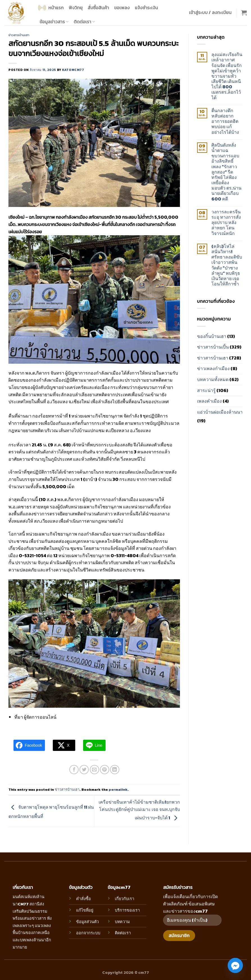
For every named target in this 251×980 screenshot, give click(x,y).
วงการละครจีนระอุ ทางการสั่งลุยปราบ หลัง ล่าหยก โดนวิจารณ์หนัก (226, 223)
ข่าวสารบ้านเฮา (19, 35)
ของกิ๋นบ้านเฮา (212, 336)
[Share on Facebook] (74, 770)
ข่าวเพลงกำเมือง (213, 368)
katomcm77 (73, 70)
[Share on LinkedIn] (115, 770)
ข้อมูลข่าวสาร (54, 22)
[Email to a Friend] (94, 770)
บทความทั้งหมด (213, 379)
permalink (118, 789)
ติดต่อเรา (85, 22)
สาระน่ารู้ (206, 390)
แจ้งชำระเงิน (146, 8)
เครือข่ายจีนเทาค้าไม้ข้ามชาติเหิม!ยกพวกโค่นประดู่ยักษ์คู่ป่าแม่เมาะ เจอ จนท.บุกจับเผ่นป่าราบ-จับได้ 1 (139, 810)
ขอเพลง (122, 8)
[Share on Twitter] (84, 770)
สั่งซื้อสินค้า (98, 8)
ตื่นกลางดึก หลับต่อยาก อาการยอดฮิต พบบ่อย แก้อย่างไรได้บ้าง (225, 121)
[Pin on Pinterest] (105, 770)
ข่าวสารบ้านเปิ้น (213, 347)
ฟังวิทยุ (76, 8)
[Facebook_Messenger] (235, 965)
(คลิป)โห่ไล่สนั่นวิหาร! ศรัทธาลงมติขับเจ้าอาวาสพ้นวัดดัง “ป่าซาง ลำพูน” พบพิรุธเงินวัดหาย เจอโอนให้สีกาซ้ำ (227, 265)
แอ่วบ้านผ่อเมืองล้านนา (220, 412)
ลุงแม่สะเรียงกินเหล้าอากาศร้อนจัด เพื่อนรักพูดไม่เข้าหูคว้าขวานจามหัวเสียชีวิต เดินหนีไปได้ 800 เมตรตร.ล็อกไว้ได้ (227, 76)
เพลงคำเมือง (209, 401)
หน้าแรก (50, 8)
